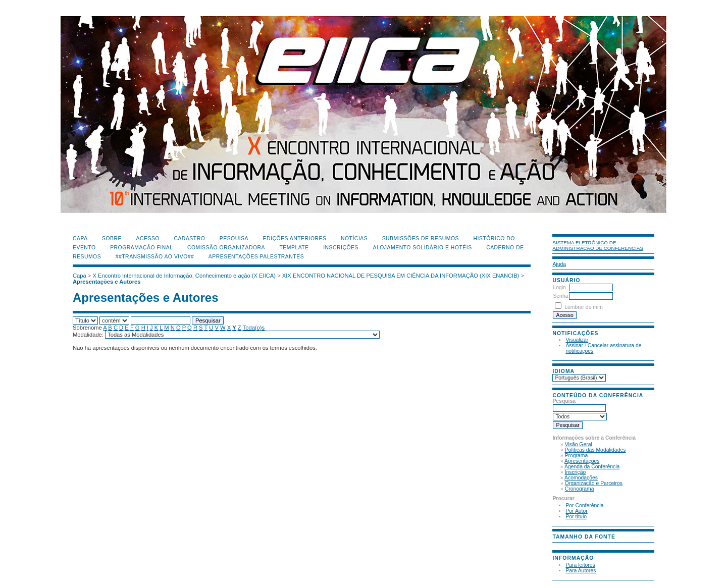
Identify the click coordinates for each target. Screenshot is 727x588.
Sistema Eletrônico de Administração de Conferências (598, 245)
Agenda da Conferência (592, 467)
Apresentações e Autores (107, 282)
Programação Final (141, 248)
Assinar (574, 345)
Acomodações (581, 478)
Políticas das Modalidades (595, 450)
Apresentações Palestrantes (256, 257)
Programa (577, 456)
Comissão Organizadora (226, 248)
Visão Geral (579, 444)
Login (559, 287)
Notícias (354, 238)
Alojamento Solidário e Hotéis (422, 248)
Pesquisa (234, 238)
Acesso (148, 238)
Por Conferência (584, 505)
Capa (80, 238)
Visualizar (577, 340)
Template (294, 248)
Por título (576, 517)
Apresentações (582, 461)
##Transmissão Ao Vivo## (155, 257)
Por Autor (576, 511)
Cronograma (580, 489)
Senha (560, 296)
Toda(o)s (254, 328)
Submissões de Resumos (421, 238)
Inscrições (341, 248)
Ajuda (559, 264)
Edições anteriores (295, 238)
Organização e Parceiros (594, 483)
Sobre (112, 238)
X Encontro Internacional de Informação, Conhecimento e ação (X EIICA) (185, 276)
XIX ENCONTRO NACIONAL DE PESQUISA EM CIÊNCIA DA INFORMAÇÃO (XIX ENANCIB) (401, 276)
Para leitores (580, 565)
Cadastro (189, 238)
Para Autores (581, 571)
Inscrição (576, 472)
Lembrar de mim (584, 307)
